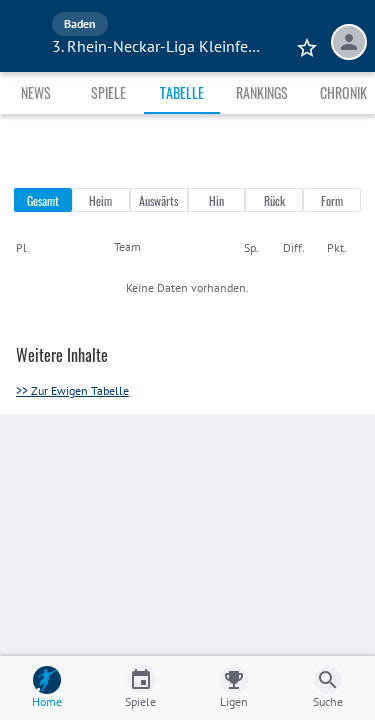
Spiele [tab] (108, 92)
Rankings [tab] (262, 92)
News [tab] (36, 92)
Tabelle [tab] (182, 92)
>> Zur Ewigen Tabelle (72, 390)
